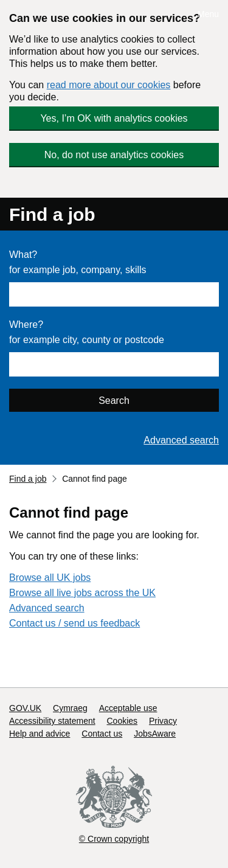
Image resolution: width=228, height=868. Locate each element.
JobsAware (155, 734)
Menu (208, 14)
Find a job (52, 214)
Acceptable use (128, 708)
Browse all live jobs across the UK (82, 593)
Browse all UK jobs (50, 578)
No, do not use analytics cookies (114, 155)
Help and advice (40, 734)
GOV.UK (25, 708)
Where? (26, 325)
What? (23, 255)
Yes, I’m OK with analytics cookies (114, 118)
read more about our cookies (109, 85)
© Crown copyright (114, 839)
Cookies (123, 721)
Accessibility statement (52, 721)
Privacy (163, 721)
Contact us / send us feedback (74, 623)
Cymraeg (70, 708)
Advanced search (181, 440)
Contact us (102, 734)
